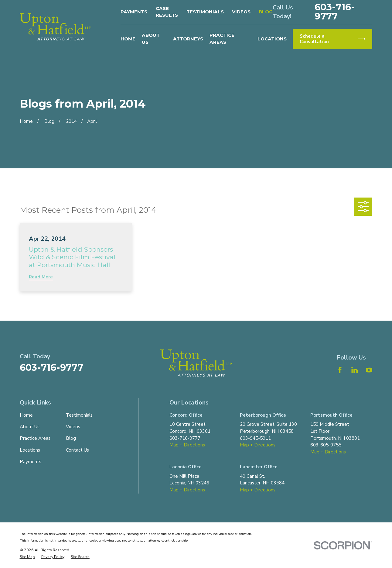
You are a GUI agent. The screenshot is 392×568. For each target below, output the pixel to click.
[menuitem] (27, 557)
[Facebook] (340, 370)
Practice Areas (35, 438)
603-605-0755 (326, 445)
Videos (241, 12)
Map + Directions (187, 445)
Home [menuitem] (128, 39)
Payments (134, 12)
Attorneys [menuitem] (188, 39)
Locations (30, 450)
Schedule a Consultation (333, 39)
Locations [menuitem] (272, 39)
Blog (266, 12)
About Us (30, 427)
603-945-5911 (255, 438)
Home (26, 415)
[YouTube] (369, 370)
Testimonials (205, 12)
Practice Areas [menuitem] (222, 39)
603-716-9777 (335, 12)
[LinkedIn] (355, 370)
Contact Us (77, 450)
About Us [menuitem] (151, 39)
